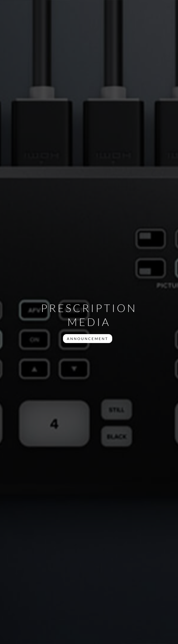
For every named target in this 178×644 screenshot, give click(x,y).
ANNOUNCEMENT (88, 339)
